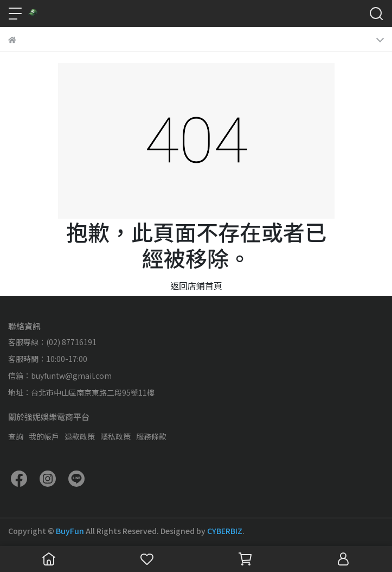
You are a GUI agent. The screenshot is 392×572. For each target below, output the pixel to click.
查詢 (16, 436)
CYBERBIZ (225, 531)
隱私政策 (115, 436)
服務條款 (151, 436)
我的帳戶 (44, 436)
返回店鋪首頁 (196, 285)
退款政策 (80, 436)
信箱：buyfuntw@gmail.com (60, 376)
